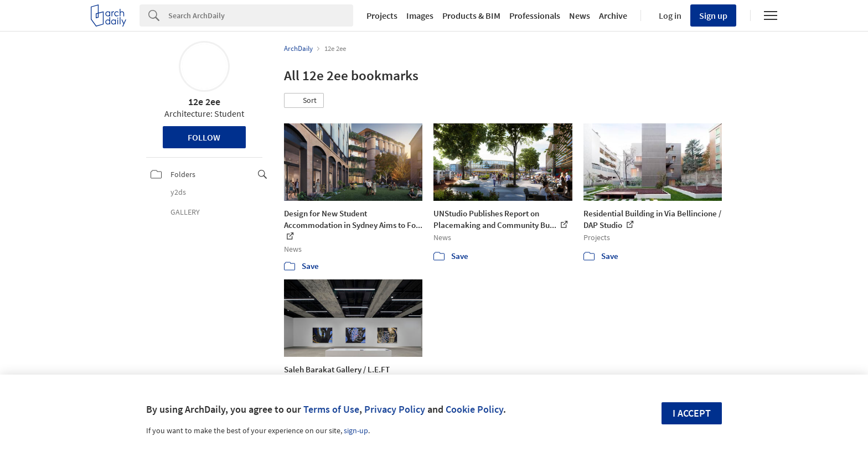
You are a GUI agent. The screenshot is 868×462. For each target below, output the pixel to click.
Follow (204, 137)
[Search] (261, 15)
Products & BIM (471, 15)
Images (420, 15)
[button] (304, 101)
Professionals (535, 15)
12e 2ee (204, 102)
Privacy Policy (395, 409)
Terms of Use (331, 409)
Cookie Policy (474, 409)
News (580, 15)
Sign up (713, 15)
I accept (692, 413)
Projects (382, 15)
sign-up (356, 430)
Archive (613, 15)
